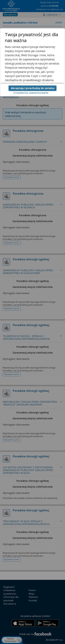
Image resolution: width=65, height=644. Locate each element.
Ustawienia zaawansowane (31, 93)
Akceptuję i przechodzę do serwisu (33, 88)
